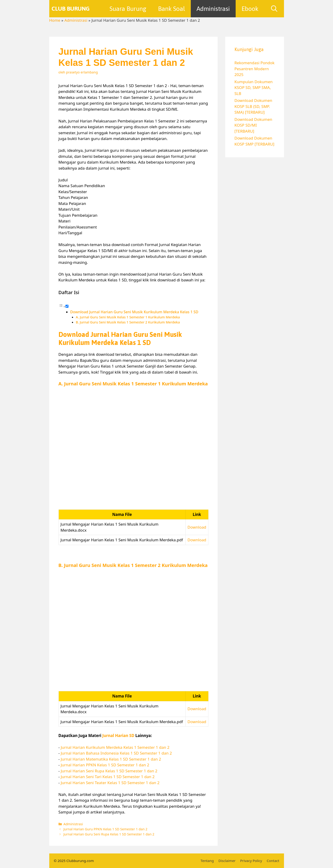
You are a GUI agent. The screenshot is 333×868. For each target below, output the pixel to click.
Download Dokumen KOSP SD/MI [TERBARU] (253, 125)
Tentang (207, 861)
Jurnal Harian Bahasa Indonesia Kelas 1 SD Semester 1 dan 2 (116, 753)
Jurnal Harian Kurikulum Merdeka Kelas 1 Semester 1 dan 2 (115, 747)
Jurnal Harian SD (118, 736)
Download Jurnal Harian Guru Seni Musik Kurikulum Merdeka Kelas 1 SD (134, 312)
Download (197, 527)
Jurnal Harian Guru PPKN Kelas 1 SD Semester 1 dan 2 (105, 829)
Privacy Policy (251, 861)
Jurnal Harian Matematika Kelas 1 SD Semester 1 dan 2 (111, 759)
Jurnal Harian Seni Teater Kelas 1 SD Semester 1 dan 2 (110, 783)
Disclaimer (227, 861)
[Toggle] (67, 306)
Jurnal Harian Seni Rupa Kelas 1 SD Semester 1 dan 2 (109, 771)
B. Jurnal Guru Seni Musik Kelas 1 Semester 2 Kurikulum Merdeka (128, 322)
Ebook (250, 9)
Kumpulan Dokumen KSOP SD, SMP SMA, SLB (254, 88)
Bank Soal (171, 9)
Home (55, 20)
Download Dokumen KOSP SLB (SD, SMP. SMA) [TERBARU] (253, 106)
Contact (273, 861)
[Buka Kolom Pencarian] (274, 9)
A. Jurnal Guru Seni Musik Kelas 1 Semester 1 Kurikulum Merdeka (128, 317)
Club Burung (71, 9)
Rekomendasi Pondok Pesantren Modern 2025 (254, 69)
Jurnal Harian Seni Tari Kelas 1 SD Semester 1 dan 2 (108, 777)
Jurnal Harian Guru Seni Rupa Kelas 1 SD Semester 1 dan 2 (109, 834)
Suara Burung (128, 9)
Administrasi (213, 9)
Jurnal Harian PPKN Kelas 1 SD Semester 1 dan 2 (105, 765)
